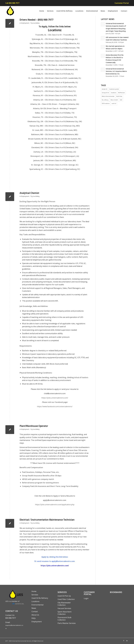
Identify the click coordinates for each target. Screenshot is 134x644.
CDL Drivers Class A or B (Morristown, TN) (62, 48)
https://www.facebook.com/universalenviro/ (55, 406)
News (34, 608)
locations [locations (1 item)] (114, 93)
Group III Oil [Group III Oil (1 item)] (105, 93)
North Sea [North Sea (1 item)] (119, 96)
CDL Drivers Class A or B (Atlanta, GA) (61, 100)
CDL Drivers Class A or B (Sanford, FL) (60, 91)
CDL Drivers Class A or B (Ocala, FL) (59, 74)
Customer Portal (122, 3)
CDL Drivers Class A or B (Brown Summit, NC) (63, 139)
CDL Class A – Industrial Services (61, 65)
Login (86, 598)
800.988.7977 (11, 618)
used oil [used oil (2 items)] (114, 103)
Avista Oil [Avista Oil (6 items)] (105, 89)
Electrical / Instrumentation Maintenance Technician (47, 520)
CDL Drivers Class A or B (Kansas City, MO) (62, 126)
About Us (35, 615)
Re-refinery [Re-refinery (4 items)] (105, 100)
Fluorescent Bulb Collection (64, 619)
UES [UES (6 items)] (121, 100)
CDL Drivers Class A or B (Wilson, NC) (60, 143)
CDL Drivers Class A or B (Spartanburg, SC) (62, 169)
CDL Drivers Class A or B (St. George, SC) (62, 165)
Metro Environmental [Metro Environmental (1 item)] (108, 96)
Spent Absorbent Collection (65, 613)
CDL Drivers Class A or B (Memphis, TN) (61, 52)
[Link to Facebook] (124, 641)
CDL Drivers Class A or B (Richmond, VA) (61, 69)
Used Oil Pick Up (64, 596)
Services (35, 595)
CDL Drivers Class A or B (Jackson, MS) (60, 160)
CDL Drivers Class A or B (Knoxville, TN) (61, 61)
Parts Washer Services (67, 623)
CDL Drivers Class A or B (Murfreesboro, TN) (63, 56)
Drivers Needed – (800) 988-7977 (36, 20)
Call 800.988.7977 (12, 3)
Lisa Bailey (36, 23)
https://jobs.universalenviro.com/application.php (55, 505)
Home (34, 591)
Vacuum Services (64, 608)
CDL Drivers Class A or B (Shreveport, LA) (62, 156)
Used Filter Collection (66, 599)
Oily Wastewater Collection (64, 604)
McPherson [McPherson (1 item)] (121, 93)
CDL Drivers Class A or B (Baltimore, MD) (62, 134)
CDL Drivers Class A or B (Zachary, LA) (60, 152)
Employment (25, 23)
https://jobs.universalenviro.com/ (55, 398)
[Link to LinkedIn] (127, 641)
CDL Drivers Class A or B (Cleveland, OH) (62, 147)
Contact (35, 611)
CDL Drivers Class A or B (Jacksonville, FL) (61, 82)
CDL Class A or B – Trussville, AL (61, 35)
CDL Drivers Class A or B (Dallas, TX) (60, 113)
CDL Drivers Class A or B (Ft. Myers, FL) (61, 87)
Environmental (37, 605)
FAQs (34, 618)
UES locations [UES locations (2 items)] (106, 103)
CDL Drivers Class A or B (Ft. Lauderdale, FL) (63, 78)
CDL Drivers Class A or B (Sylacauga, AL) (61, 39)
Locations (35, 601)
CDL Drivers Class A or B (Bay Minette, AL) (62, 43)
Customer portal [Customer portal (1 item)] (114, 89)
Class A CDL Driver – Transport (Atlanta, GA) (61, 104)
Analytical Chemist (29, 193)
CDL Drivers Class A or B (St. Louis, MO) (61, 130)
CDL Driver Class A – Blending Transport (60, 108)
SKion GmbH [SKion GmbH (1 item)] (114, 100)
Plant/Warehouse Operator (34, 426)
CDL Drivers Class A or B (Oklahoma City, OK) (63, 121)
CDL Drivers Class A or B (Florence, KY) (61, 95)
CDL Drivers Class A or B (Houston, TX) (61, 117)
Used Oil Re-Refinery (40, 598)
